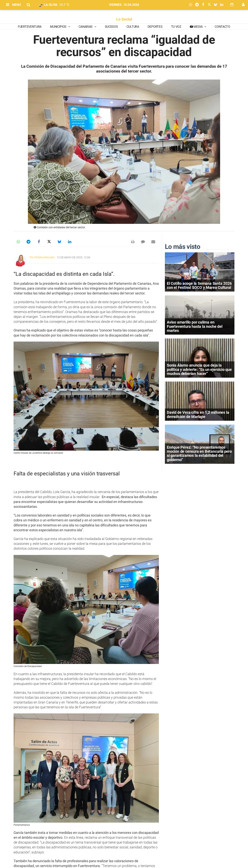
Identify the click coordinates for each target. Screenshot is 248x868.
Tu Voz (176, 27)
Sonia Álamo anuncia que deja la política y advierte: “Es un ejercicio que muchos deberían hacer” (199, 369)
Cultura (133, 27)
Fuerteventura (30, 27)
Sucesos (111, 27)
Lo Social (124, 19)
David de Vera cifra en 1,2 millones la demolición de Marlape (198, 414)
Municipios (59, 27)
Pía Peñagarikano (42, 257)
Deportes (155, 27)
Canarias (86, 27)
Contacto (222, 27)
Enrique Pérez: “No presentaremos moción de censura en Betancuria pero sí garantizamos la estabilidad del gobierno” (199, 453)
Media (198, 27)
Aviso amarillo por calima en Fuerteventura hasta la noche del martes (195, 326)
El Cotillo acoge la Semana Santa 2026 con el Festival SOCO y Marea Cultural (199, 285)
